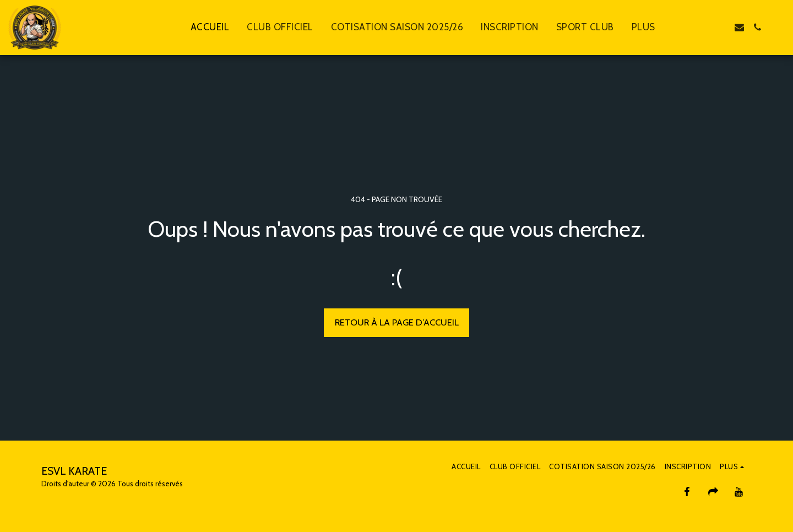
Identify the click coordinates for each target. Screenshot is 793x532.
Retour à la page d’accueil (397, 322)
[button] (703, 27)
